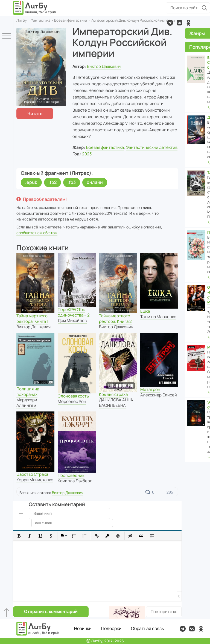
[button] (19, 536)
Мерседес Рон (72, 401)
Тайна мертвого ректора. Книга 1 (32, 319)
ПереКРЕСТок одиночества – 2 (74, 312)
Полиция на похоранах (28, 392)
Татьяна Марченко (158, 317)
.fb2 (52, 182)
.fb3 (72, 182)
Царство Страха (32, 474)
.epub (31, 182)
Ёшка (145, 311)
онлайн (95, 182)
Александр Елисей (159, 395)
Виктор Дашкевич (104, 66)
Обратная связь (148, 628)
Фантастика (40, 20)
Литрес (78, 213)
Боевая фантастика (71, 20)
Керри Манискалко (35, 480)
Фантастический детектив (152, 147)
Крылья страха (113, 394)
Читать (35, 114)
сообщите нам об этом (37, 233)
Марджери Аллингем (27, 403)
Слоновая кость (73, 396)
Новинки (83, 628)
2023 (87, 154)
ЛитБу (22, 20)
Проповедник (71, 475)
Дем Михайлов (72, 320)
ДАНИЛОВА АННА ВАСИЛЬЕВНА (116, 403)
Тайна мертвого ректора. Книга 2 (115, 319)
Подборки (111, 628)
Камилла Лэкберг (75, 481)
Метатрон (150, 389)
